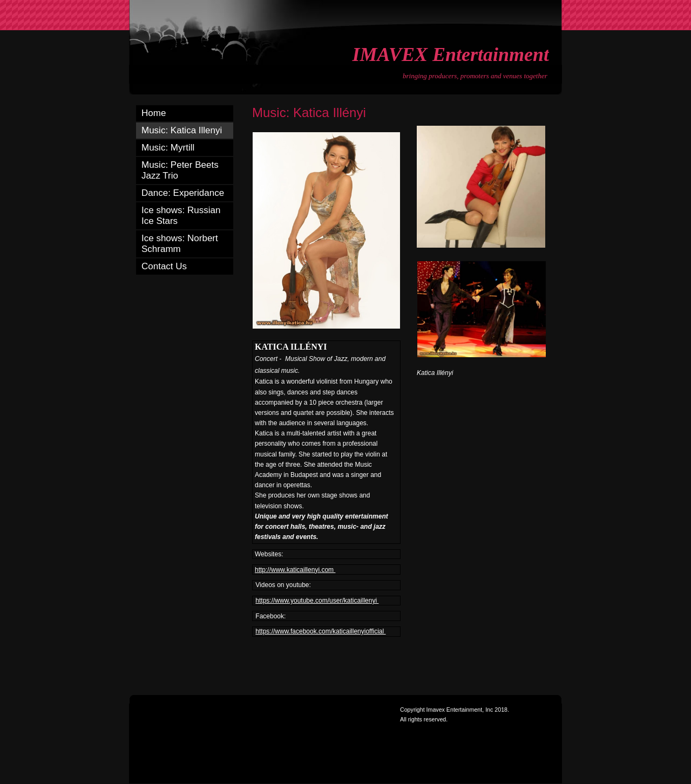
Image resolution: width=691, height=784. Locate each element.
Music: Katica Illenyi (182, 130)
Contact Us (164, 266)
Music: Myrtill (168, 148)
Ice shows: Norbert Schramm (180, 244)
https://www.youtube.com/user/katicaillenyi (317, 601)
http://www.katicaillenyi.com (295, 570)
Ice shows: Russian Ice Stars (181, 216)
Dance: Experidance (183, 193)
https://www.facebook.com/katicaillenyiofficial (320, 631)
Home (154, 113)
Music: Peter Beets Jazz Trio (180, 170)
